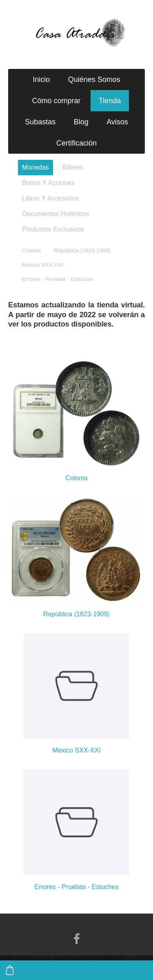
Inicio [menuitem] (41, 79)
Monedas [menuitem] (35, 167)
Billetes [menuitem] (73, 167)
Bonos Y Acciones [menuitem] (48, 183)
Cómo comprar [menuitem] (57, 101)
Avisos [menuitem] (117, 122)
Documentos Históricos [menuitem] (56, 214)
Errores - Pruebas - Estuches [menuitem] (58, 279)
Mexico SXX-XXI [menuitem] (42, 265)
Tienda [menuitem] (110, 101)
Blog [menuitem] (81, 122)
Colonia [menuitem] (31, 251)
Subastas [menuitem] (40, 122)
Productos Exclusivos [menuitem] (53, 229)
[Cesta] (10, 970)
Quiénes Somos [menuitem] (94, 79)
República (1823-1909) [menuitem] (82, 251)
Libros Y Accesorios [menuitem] (51, 198)
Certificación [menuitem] (76, 143)
